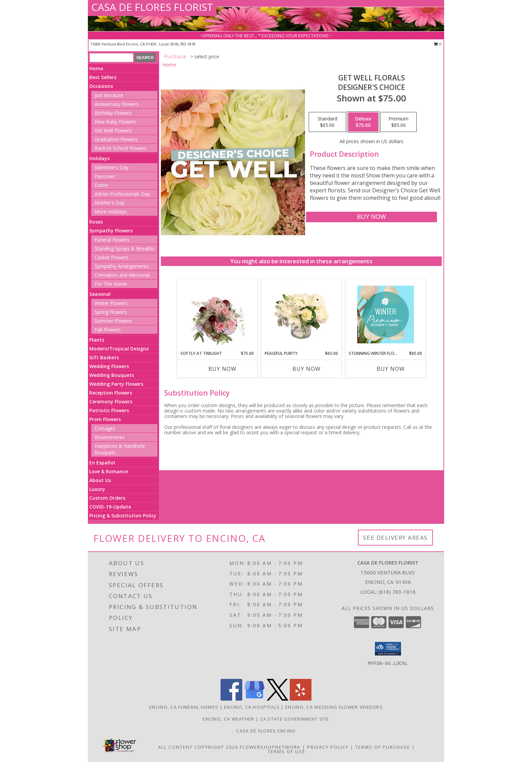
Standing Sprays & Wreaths (125, 249)
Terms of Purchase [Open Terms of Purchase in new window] (383, 747)
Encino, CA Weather (228, 719)
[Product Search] (111, 58)
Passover (105, 176)
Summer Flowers (113, 321)
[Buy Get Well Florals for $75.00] (371, 217)
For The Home (111, 284)
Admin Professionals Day (122, 194)
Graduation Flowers (116, 139)
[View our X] (278, 699)
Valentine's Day (111, 167)
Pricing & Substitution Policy (123, 516)
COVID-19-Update (110, 507)
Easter (102, 185)
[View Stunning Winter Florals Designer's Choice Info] (386, 315)
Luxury (97, 489)
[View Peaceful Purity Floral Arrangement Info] (301, 315)
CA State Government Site (295, 719)
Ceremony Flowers (111, 402)
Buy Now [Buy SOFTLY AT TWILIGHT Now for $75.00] (222, 369)
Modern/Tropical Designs (119, 349)
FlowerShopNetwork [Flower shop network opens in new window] (270, 747)
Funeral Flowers (112, 240)
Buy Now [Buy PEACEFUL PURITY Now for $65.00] (307, 369)
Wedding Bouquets (112, 375)
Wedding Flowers (109, 366)
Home (96, 68)
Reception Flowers (111, 393)
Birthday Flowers (113, 113)
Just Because (109, 95)
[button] (388, 649)
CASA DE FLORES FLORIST (152, 7)
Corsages (105, 428)
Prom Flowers (105, 419)
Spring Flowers (111, 312)
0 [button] (438, 44)
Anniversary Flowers (117, 104)
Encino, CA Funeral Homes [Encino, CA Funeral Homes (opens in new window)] (184, 707)
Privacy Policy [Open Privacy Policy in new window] (328, 747)
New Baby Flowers (115, 122)
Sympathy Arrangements (122, 266)
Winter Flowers (111, 303)
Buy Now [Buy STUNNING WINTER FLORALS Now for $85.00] (391, 369)
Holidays (99, 158)
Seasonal (100, 294)
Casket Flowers (111, 257)
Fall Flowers (108, 330)
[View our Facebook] (231, 699)
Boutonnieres (110, 437)
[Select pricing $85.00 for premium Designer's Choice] (398, 122)
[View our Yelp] (301, 699)
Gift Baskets (104, 357)
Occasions (101, 86)
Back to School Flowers (121, 148)
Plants (97, 340)
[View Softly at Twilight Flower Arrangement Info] (217, 315)
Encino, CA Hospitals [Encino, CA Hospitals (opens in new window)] (252, 707)
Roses (96, 222)
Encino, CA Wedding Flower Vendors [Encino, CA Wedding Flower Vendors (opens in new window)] (334, 707)
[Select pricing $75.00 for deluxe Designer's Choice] (363, 122)
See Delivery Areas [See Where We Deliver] (395, 538)
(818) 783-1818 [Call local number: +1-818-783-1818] (183, 44)
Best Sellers (103, 77)
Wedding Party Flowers (116, 384)
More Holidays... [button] (112, 212)
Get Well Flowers (113, 130)
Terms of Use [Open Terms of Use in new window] (287, 751)
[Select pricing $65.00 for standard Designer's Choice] (327, 122)
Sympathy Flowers (111, 231)
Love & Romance (109, 471)
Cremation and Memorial (122, 275)
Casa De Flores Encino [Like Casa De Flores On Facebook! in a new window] (266, 731)
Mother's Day (110, 203)
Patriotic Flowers (109, 410)
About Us (100, 480)
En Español (102, 463)
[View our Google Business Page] (254, 699)
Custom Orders (107, 498)
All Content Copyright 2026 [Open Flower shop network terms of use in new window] (198, 747)
